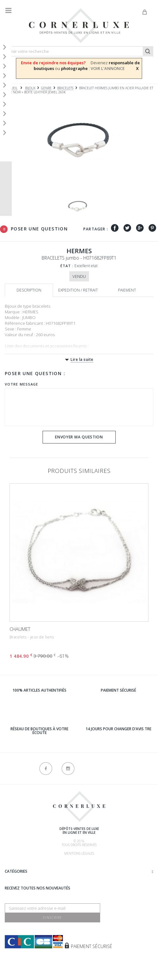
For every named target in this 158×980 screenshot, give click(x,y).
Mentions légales (79, 853)
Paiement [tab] (127, 290)
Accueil (11, 88)
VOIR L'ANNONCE (108, 68)
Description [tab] (29, 290)
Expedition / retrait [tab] (78, 290)
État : (67, 266)
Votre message (21, 384)
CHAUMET (20, 629)
